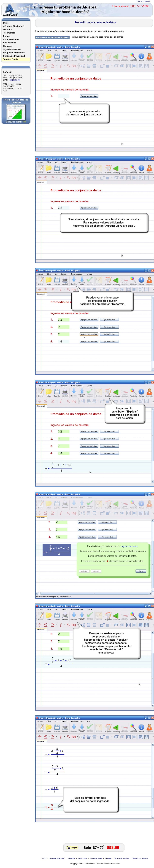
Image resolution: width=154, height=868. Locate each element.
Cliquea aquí (15, 80)
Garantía (7, 29)
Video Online (9, 43)
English (139, 1)
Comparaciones (11, 39)
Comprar (8, 46)
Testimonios (9, 33)
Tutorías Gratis (11, 59)
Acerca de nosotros (122, 858)
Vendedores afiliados (140, 858)
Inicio (6, 23)
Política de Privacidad (14, 56)
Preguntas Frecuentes (14, 53)
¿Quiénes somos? (12, 49)
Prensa (7, 36)
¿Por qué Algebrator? (14, 26)
